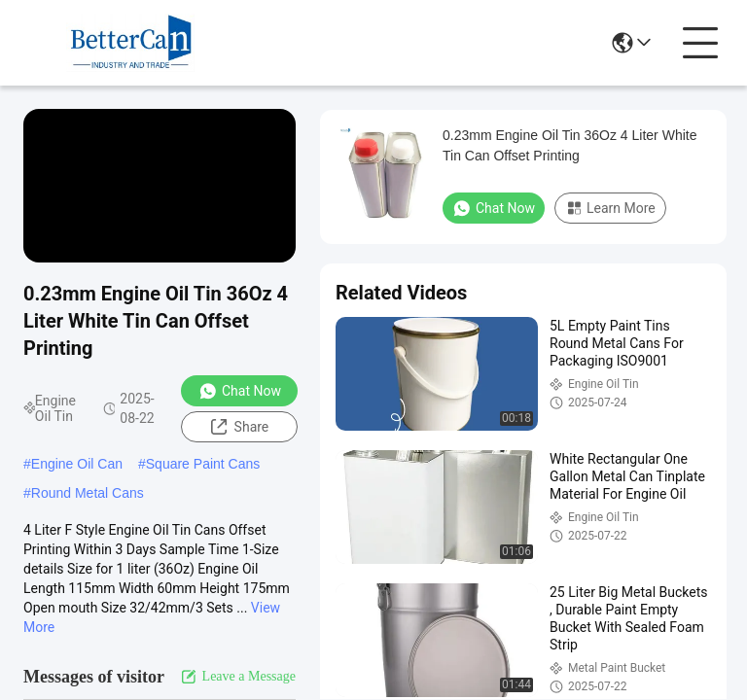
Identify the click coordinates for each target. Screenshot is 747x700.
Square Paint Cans (203, 464)
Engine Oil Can (77, 464)
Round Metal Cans (88, 493)
